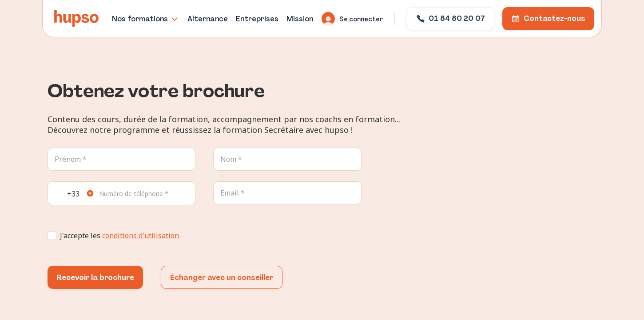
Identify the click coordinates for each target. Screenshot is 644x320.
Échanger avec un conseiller (222, 278)
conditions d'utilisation (141, 236)
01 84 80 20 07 (451, 18)
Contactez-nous (548, 18)
